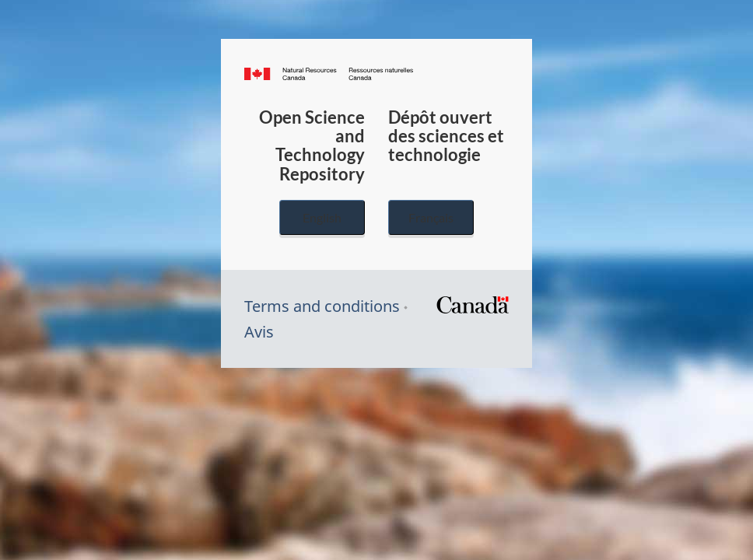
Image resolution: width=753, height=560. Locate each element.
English (322, 217)
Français (431, 217)
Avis (259, 332)
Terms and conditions (322, 306)
